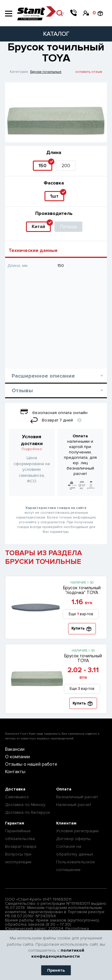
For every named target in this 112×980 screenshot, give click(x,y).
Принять (56, 970)
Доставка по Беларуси (27, 812)
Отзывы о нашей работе (31, 764)
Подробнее (32, 449)
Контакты (15, 772)
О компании (17, 757)
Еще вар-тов (81, 614)
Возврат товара (21, 846)
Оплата (64, 789)
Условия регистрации (77, 831)
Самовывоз (17, 797)
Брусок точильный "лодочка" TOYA (82, 590)
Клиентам (66, 823)
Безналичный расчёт (77, 797)
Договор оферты (73, 839)
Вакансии (15, 749)
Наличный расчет (74, 805)
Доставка (15, 789)
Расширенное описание (57, 376)
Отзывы (57, 390)
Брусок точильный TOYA (83, 658)
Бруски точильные (46, 72)
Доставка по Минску (25, 805)
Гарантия (15, 823)
